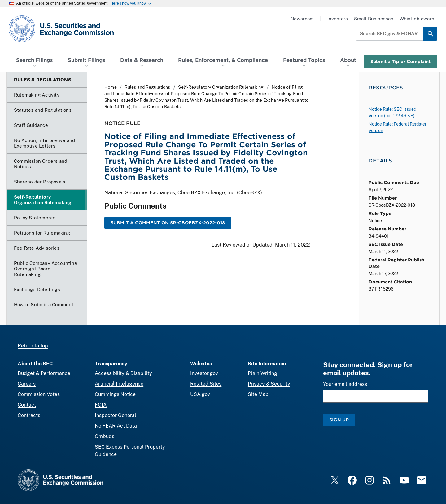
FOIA (101, 405)
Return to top (33, 346)
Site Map (258, 394)
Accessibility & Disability (123, 373)
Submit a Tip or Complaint (400, 61)
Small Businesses (374, 19)
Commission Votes (39, 394)
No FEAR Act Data (116, 426)
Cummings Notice (115, 394)
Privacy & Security (269, 384)
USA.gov (200, 394)
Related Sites (206, 384)
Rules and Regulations (147, 87)
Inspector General (116, 415)
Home (111, 87)
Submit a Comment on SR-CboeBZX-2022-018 (168, 223)
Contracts (29, 415)
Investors (338, 19)
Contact (27, 405)
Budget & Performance (44, 373)
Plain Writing (262, 373)
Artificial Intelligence (119, 384)
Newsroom (302, 19)
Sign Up (339, 420)
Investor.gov (204, 373)
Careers (27, 384)
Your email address (345, 384)
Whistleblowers (417, 19)
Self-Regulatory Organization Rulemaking (221, 87)
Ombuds (105, 436)
